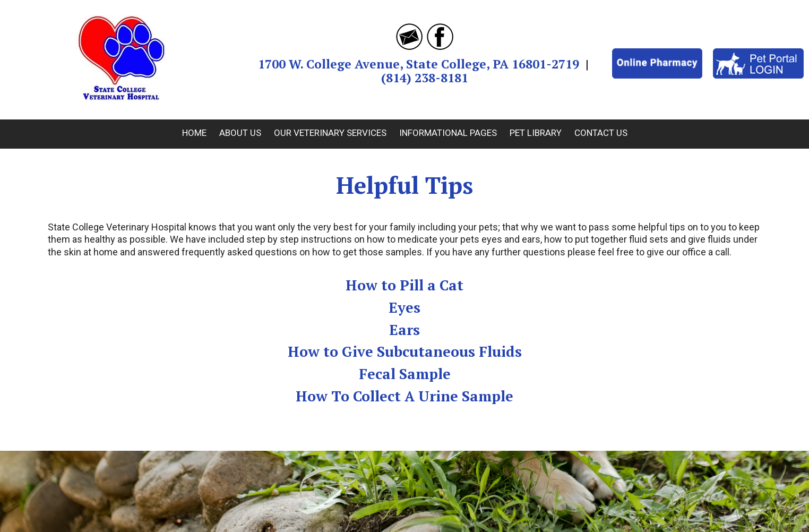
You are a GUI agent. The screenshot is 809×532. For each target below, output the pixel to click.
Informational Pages (448, 133)
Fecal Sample (405, 374)
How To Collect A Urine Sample (404, 396)
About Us (240, 133)
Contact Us (601, 133)
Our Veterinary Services (330, 133)
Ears (404, 330)
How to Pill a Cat (404, 285)
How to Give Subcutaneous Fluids (405, 351)
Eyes (404, 307)
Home (194, 133)
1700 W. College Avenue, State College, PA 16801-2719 (419, 64)
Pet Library (536, 133)
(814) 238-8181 (425, 78)
